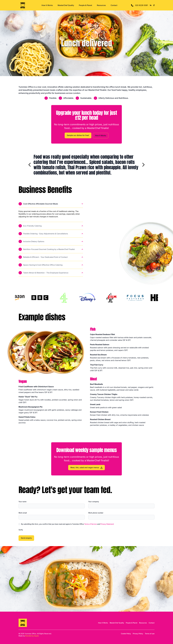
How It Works (47, 5)
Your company (94, 501)
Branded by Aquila (32, 636)
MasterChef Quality (66, 5)
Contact (114, 5)
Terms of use (150, 634)
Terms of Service (91, 524)
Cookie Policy (126, 634)
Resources (101, 5)
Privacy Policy (138, 634)
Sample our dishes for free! (78, 135)
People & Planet (85, 5)
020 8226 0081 (139, 5)
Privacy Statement (107, 524)
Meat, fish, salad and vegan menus (86, 467)
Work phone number (96, 513)
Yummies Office (30, 634)
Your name (23, 501)
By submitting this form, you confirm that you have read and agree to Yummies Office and (68, 524)
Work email (23, 513)
